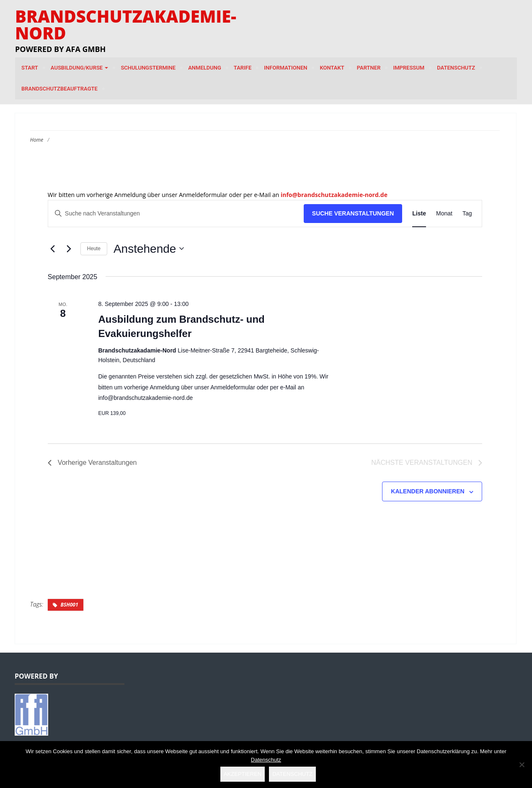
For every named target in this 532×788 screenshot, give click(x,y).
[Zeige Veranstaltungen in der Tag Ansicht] (467, 214)
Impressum (409, 68)
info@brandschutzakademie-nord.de (334, 195)
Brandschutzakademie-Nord (126, 25)
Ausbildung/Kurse (80, 68)
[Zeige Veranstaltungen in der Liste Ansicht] (419, 214)
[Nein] (522, 765)
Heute (94, 249)
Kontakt (332, 68)
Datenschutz (456, 68)
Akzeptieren (243, 774)
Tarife (243, 68)
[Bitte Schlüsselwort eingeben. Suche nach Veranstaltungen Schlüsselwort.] (176, 214)
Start (30, 68)
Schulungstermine (148, 68)
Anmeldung (205, 68)
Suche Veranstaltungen (353, 213)
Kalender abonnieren (427, 491)
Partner (369, 68)
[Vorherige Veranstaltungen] (53, 249)
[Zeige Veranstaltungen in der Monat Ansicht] (444, 214)
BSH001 (69, 605)
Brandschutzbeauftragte (59, 89)
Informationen (285, 68)
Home (37, 140)
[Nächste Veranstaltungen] (69, 249)
